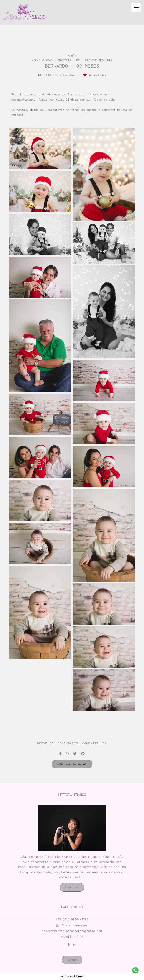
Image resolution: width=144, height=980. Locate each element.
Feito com (72, 976)
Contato (72, 960)
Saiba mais (72, 887)
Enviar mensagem (75, 925)
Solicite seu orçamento (72, 764)
